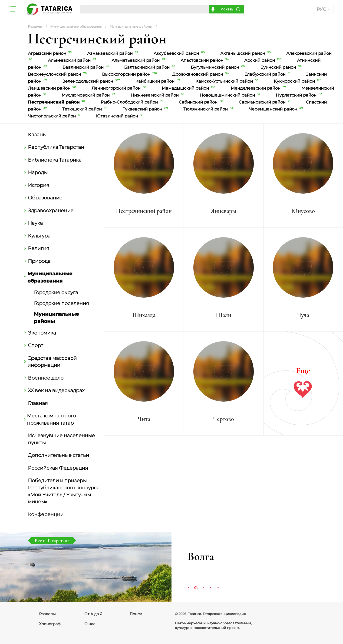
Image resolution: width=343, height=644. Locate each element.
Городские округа (56, 292)
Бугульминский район (219, 67)
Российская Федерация (58, 468)
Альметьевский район (139, 60)
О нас (90, 624)
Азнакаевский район (113, 53)
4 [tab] (211, 588)
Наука (35, 223)
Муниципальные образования (50, 277)
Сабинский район (202, 102)
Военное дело (46, 378)
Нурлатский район (299, 95)
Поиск (136, 614)
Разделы (47, 614)
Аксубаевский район (180, 53)
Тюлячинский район (209, 109)
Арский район (264, 60)
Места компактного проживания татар (52, 419)
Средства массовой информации (52, 361)
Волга (201, 556)
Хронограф (50, 624)
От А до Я (93, 614)
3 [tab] (203, 588)
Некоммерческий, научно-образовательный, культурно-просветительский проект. (213, 625)
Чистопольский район (55, 116)
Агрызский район (51, 53)
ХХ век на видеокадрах (56, 390)
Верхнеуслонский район (58, 74)
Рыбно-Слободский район (133, 102)
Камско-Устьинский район (228, 81)
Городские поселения (61, 303)
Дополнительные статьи (58, 455)
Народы (38, 172)
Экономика (42, 333)
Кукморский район (298, 81)
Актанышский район (246, 53)
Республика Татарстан (56, 147)
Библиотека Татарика (55, 160)
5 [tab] (218, 588)
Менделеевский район (259, 88)
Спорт (36, 345)
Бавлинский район (86, 67)
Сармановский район (265, 102)
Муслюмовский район (89, 95)
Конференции (46, 514)
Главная (38, 403)
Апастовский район (205, 60)
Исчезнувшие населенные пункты (61, 439)
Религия (39, 248)
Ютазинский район (120, 116)
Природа (39, 261)
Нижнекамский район (158, 95)
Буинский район (281, 67)
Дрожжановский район (201, 74)
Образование (45, 198)
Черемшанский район (276, 109)
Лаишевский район (53, 88)
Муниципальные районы (56, 317)
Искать (227, 9)
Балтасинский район (150, 67)
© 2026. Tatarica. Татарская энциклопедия (210, 614)
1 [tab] (188, 588)
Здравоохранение (51, 210)
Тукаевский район (146, 109)
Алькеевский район (73, 60)
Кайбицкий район (158, 81)
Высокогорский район (130, 74)
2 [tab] (196, 588)
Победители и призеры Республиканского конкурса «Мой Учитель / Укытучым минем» (64, 491)
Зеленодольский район (92, 81)
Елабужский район (268, 74)
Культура (39, 236)
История (39, 185)
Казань (37, 134)
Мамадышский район (189, 88)
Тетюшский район (86, 109)
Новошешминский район (231, 95)
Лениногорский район (120, 88)
